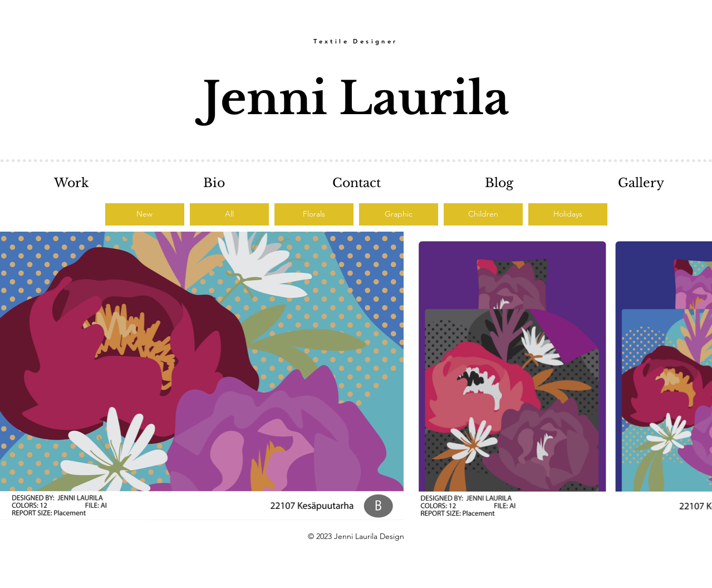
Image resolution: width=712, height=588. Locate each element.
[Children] (483, 214)
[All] (229, 214)
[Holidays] (568, 214)
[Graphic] (399, 214)
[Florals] (314, 214)
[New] (145, 214)
